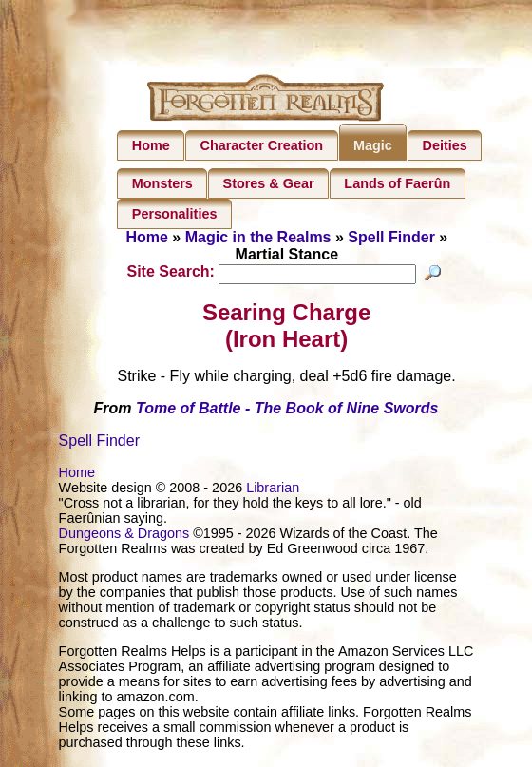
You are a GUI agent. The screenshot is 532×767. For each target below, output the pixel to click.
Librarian (273, 489)
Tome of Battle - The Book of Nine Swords (287, 410)
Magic (373, 145)
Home (151, 145)
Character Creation (262, 145)
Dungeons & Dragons (124, 535)
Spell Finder (391, 237)
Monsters (162, 183)
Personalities (175, 214)
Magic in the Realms (258, 237)
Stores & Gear (269, 183)
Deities (445, 145)
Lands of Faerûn (397, 183)
